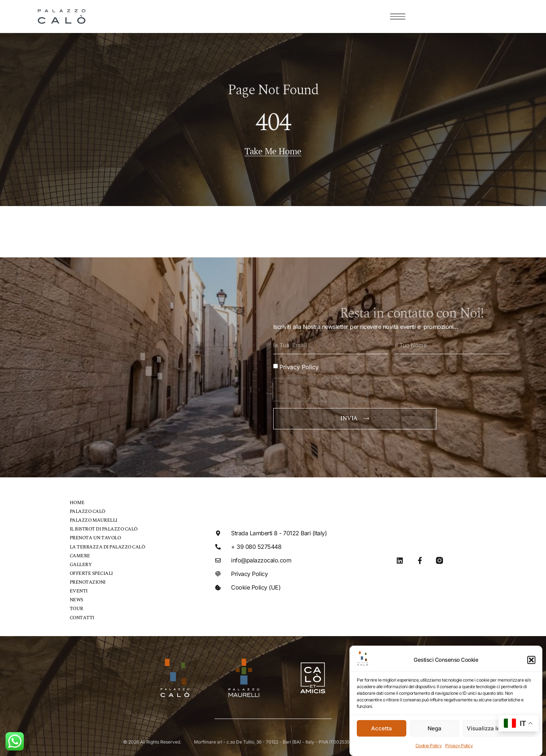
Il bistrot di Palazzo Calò (104, 528)
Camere (80, 555)
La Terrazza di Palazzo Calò (107, 546)
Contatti (82, 616)
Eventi (79, 590)
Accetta (382, 728)
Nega (435, 728)
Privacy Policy (459, 746)
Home (77, 502)
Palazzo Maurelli (94, 519)
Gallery (81, 563)
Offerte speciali (91, 572)
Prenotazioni (88, 581)
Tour (76, 607)
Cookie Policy (429, 746)
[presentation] (320, 389)
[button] (531, 660)
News (76, 599)
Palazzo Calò (87, 511)
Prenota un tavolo (95, 537)
